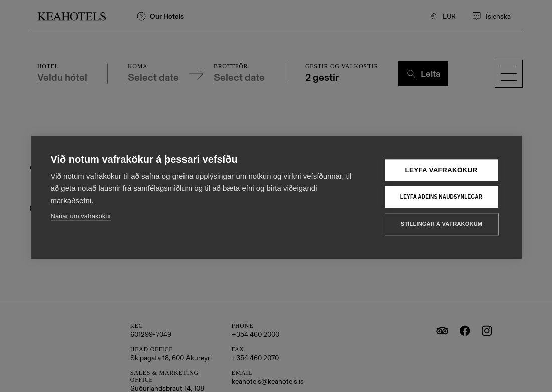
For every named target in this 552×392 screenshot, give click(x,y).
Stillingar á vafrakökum (441, 228)
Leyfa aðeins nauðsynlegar (441, 200)
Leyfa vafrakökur (441, 174)
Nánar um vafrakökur (81, 220)
